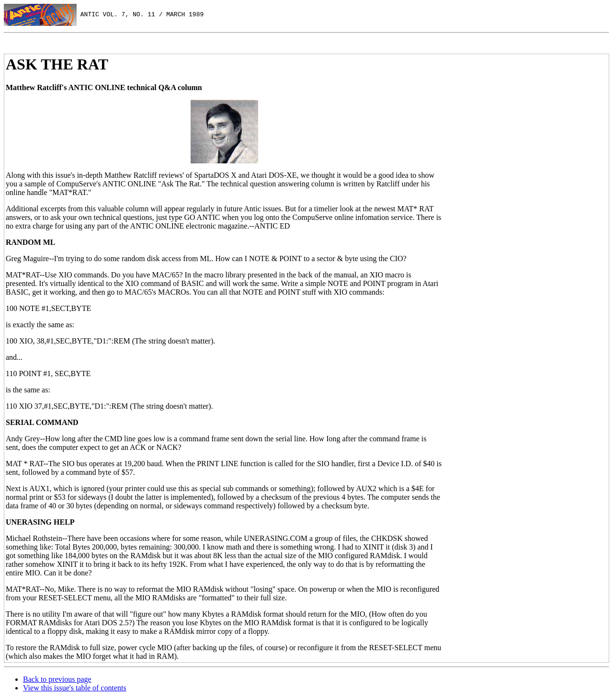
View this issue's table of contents (75, 688)
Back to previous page (57, 679)
